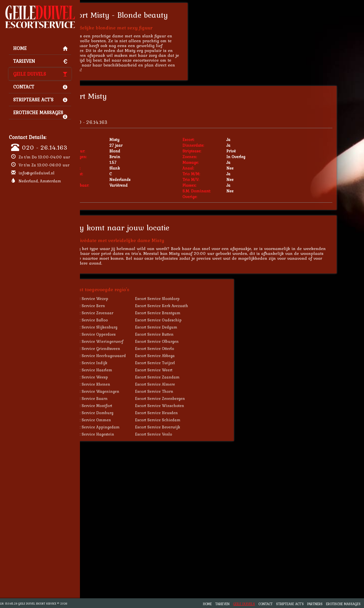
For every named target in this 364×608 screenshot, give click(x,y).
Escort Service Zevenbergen (190, 398)
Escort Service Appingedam (125, 427)
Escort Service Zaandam (188, 377)
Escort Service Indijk (119, 363)
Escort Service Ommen (120, 420)
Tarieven (40, 61)
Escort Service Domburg (122, 413)
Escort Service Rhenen (120, 384)
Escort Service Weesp (119, 377)
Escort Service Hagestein (122, 434)
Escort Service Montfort (121, 406)
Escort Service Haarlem (121, 370)
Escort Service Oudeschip (189, 320)
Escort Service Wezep (119, 299)
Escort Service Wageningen (125, 391)
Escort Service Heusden (187, 413)
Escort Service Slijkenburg (124, 327)
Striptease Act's (40, 100)
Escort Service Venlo (184, 434)
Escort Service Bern (117, 306)
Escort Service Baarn (119, 398)
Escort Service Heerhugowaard (128, 356)
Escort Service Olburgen (187, 341)
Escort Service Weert (184, 370)
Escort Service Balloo (119, 320)
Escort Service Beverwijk (188, 427)
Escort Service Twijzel (185, 363)
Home (40, 48)
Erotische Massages (40, 114)
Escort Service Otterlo (185, 349)
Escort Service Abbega (185, 356)
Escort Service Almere (185, 384)
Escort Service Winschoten (190, 406)
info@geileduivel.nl (37, 173)
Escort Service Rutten (185, 334)
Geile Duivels (40, 74)
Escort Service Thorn (184, 391)
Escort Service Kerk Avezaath (192, 306)
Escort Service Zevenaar (122, 313)
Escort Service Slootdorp (188, 299)
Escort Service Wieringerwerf (127, 341)
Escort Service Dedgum (186, 327)
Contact (40, 87)
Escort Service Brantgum (188, 313)
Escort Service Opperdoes (123, 334)
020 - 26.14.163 (45, 147)
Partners (315, 604)
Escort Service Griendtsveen (125, 349)
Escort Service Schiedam (188, 420)
